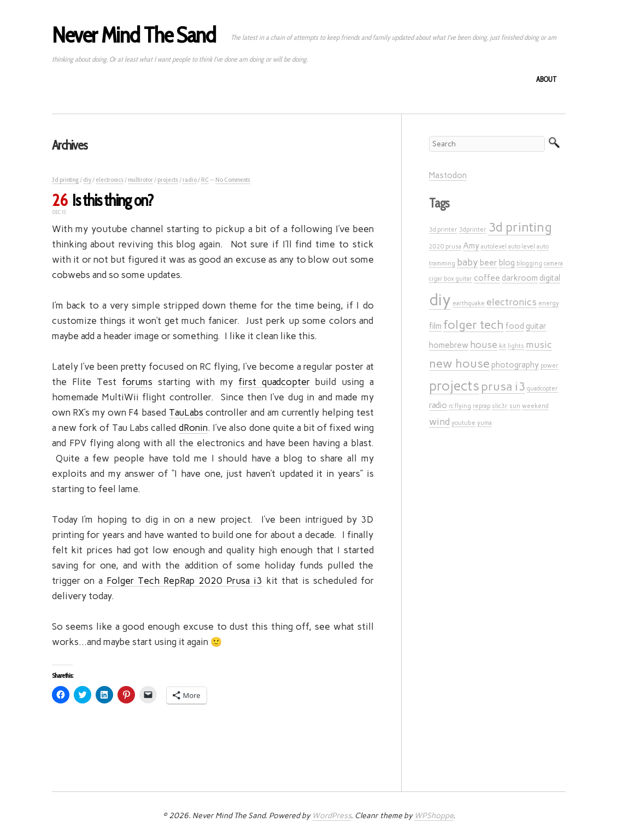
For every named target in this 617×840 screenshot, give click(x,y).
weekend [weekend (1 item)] (535, 406)
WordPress (331, 816)
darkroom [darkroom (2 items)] (520, 278)
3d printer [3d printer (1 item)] (443, 230)
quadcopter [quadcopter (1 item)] (542, 389)
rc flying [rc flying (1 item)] (460, 406)
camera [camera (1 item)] (553, 264)
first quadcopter (274, 382)
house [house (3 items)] (484, 344)
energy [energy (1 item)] (549, 303)
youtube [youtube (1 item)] (463, 423)
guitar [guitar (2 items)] (536, 326)
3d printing (65, 179)
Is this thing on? (113, 200)
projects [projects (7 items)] (454, 386)
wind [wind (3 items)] (439, 421)
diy (87, 179)
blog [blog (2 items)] (507, 263)
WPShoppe (434, 816)
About (547, 79)
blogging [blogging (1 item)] (529, 264)
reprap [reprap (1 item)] (481, 406)
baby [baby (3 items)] (468, 262)
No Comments (233, 179)
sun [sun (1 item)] (515, 406)
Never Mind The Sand (134, 35)
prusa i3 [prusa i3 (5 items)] (503, 386)
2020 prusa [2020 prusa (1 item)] (445, 247)
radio (190, 179)
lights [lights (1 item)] (516, 346)
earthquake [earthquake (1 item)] (469, 303)
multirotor (140, 179)
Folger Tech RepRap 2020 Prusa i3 (184, 581)
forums (137, 382)
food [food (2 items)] (515, 326)
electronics (110, 179)
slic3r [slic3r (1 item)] (500, 406)
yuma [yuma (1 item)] (484, 423)
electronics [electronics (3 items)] (512, 302)
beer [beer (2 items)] (489, 263)
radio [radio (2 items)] (438, 405)
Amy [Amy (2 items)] (471, 246)
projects (168, 179)
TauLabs (186, 412)
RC (205, 179)
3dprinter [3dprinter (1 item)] (473, 230)
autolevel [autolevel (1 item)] (494, 247)
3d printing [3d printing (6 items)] (520, 227)
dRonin (193, 428)
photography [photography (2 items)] (515, 365)
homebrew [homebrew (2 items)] (449, 345)
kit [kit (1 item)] (503, 346)
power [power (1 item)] (550, 366)
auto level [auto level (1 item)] (522, 247)
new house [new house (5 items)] (459, 363)
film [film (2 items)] (435, 326)
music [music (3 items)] (539, 344)
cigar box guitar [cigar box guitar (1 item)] (451, 279)
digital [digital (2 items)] (550, 278)
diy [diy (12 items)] (440, 300)
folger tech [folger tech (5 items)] (474, 324)
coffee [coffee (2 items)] (487, 278)
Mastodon (448, 175)
